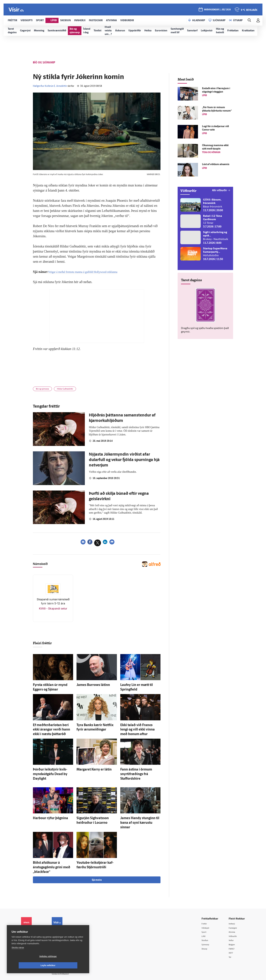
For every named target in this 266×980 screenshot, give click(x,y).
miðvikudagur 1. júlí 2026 (217, 10)
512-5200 (68, 912)
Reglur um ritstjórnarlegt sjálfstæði (34, 913)
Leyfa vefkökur (68, 965)
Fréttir (205, 899)
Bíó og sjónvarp (45, 390)
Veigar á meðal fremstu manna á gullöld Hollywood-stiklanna (90, 272)
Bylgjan (233, 921)
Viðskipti (207, 903)
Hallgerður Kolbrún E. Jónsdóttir (50, 86)
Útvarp (206, 925)
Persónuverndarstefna (33, 919)
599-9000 (31, 932)
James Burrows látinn (89, 686)
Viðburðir (234, 912)
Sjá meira (97, 855)
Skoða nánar (18, 957)
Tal (230, 934)
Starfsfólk (62, 933)
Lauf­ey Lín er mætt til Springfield (139, 686)
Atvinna (233, 908)
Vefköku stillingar (28, 965)
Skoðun (206, 916)
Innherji (233, 899)
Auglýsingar (63, 916)
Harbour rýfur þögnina (46, 807)
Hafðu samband (66, 920)
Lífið (204, 912)
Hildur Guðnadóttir (72, 390)
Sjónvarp (207, 921)
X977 (232, 929)
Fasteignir (234, 903)
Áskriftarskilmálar (67, 929)
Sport (205, 908)
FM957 (232, 925)
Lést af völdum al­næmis (216, 164)
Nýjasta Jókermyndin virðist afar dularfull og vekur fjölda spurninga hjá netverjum (124, 461)
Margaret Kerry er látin (89, 765)
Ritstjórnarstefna (66, 925)
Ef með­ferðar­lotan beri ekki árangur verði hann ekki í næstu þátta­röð (51, 727)
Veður (232, 916)
